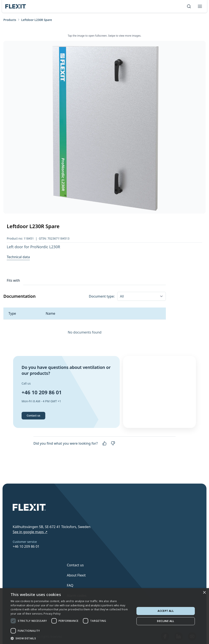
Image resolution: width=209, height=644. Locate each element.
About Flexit (76, 575)
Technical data (18, 257)
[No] (113, 456)
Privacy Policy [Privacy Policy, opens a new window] (52, 614)
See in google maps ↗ (30, 532)
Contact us (33, 429)
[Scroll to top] (16, 6)
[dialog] (104, 616)
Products (10, 20)
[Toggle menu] (200, 6)
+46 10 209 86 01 (42, 399)
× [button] (204, 593)
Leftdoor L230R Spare (36, 20)
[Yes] (104, 456)
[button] (71, 638)
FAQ (70, 585)
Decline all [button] (166, 621)
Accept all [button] (166, 611)
